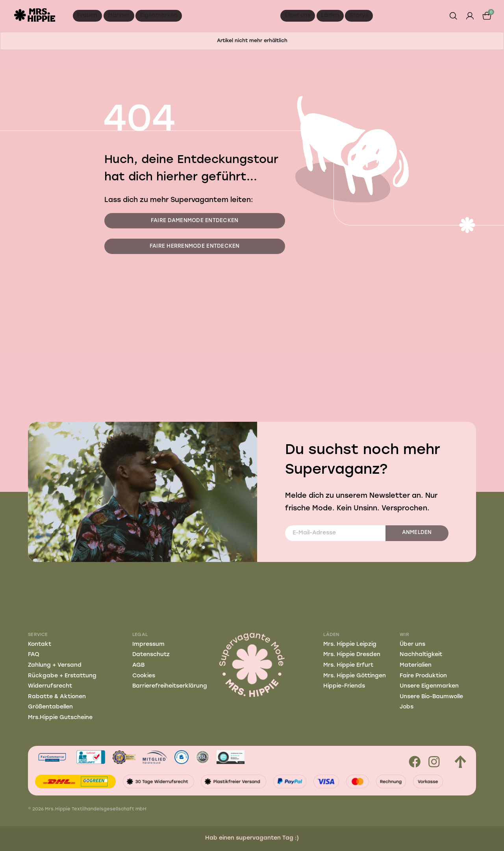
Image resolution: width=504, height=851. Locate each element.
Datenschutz (151, 655)
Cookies (144, 676)
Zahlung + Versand (55, 665)
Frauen (87, 16)
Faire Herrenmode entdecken (195, 246)
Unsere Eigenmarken (429, 686)
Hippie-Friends (344, 686)
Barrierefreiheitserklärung (170, 686)
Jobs (407, 707)
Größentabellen (50, 707)
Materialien (416, 665)
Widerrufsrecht (50, 686)
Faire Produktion (423, 676)
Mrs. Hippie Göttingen (355, 676)
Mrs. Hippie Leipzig (350, 644)
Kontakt (40, 644)
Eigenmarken (159, 16)
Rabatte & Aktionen (57, 697)
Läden (330, 16)
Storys (359, 16)
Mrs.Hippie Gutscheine (60, 718)
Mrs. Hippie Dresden (352, 655)
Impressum (148, 644)
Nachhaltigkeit (421, 655)
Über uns (298, 16)
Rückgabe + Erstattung (62, 676)
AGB (138, 665)
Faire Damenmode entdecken (195, 221)
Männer (119, 16)
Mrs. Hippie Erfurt (348, 665)
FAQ (34, 655)
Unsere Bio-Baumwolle (431, 697)
